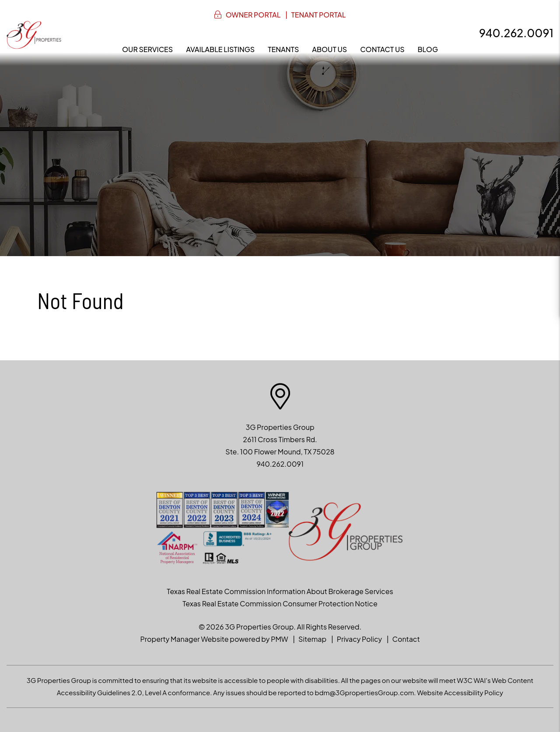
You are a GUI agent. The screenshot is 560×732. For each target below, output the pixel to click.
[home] (34, 34)
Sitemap (312, 639)
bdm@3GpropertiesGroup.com (364, 692)
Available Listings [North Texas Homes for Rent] (220, 49)
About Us (329, 49)
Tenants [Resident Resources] (283, 49)
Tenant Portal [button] (318, 15)
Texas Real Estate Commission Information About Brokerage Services (280, 591)
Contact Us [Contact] (382, 49)
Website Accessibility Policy (460, 692)
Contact (406, 639)
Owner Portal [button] (253, 15)
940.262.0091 (516, 33)
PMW (279, 639)
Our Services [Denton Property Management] (147, 49)
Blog (428, 49)
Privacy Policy (359, 639)
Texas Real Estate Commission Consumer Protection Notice (280, 604)
